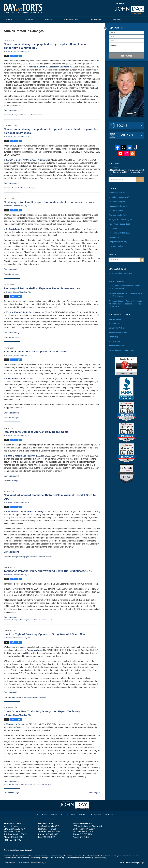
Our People (95, 20)
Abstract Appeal (115, 318)
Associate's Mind (115, 322)
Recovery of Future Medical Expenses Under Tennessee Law (42, 288)
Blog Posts (109, 814)
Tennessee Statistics (119, 232)
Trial (51, 620)
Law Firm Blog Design (132, 863)
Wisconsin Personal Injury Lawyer (122, 349)
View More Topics (115, 246)
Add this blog (115, 168)
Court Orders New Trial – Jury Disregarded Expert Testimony (42, 711)
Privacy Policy (58, 814)
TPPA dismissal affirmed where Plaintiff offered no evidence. (124, 286)
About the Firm (71, 20)
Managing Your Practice (28, 620)
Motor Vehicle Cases (43, 784)
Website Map (96, 814)
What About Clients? (117, 344)
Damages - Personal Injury (32, 115)
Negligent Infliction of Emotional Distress (37, 557)
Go (140, 179)
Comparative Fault (18, 188)
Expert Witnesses (26, 784)
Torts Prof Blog (114, 340)
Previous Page (13, 793)
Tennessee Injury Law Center (120, 273)
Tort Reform (42, 620)
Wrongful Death (40, 697)
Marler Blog (113, 335)
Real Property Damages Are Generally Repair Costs (36, 432)
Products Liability (117, 206)
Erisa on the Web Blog (117, 327)
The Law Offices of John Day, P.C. (35, 863)
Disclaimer (71, 814)
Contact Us (83, 814)
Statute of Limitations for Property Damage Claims (35, 351)
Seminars (125, 135)
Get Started (126, 56)
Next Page (94, 793)
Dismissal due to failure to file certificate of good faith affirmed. (125, 294)
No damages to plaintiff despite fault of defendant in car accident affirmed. (50, 202)
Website (48, 20)
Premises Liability (118, 215)
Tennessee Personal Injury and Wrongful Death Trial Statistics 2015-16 (48, 571)
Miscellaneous (116, 193)
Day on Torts (23, 9)
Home (9, 20)
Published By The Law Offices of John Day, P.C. (129, 8)
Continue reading (11, 110)
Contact (11, 26)
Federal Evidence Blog (117, 331)
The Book (28, 20)
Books (122, 126)
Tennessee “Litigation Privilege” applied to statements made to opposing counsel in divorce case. (125, 303)
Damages (15, 115)
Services (117, 20)
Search (142, 259)
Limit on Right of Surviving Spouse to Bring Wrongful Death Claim (45, 634)
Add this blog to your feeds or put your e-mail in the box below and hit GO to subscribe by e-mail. (126, 172)
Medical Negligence (119, 197)
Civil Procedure (17, 697)
